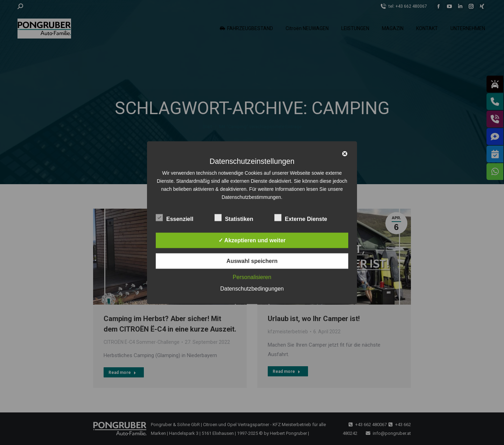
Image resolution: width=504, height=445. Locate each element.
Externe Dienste (301, 217)
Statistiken (234, 217)
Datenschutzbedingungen (252, 288)
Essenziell (174, 217)
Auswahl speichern (252, 261)
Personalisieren (252, 277)
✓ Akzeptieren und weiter (252, 240)
